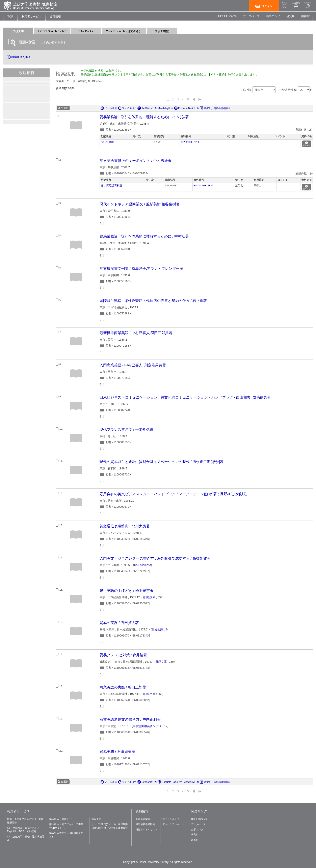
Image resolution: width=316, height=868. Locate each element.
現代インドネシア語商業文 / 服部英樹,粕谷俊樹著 (140, 204)
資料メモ (307, 144)
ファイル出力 (127, 108)
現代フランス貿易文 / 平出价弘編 (126, 430)
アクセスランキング (173, 824)
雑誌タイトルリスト (147, 830)
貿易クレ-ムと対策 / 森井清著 (123, 655)
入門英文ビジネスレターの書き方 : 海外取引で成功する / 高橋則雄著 (155, 558)
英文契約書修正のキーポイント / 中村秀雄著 (136, 161)
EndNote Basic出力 (187, 108)
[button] (31, 17)
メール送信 (109, 108)
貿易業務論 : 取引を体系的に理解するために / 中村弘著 (144, 117)
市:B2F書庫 (107, 142)
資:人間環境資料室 (111, 186)
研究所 (291, 16)
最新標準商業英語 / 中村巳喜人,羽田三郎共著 (136, 333)
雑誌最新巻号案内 (145, 824)
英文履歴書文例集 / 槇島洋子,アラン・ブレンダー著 (141, 269)
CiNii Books (86, 31)
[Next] (194, 100)
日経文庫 (150, 597)
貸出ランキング (171, 819)
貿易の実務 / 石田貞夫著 (119, 623)
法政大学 (18, 31)
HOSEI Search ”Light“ (52, 31)
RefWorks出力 (147, 108)
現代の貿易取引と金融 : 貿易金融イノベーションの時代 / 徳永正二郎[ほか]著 (162, 462)
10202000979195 (190, 142)
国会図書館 (162, 31)
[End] (200, 100)
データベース (251, 16)
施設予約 (96, 819)
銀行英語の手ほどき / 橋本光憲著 (126, 591)
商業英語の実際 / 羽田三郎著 (123, 687)
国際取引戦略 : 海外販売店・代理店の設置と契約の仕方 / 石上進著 (153, 301)
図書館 (305, 16)
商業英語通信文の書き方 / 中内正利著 (130, 719)
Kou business (142, 565)
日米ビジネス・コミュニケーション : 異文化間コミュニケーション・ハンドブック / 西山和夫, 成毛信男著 (185, 397)
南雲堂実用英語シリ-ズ (147, 726)
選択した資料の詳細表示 (215, 108)
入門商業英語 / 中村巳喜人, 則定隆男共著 (133, 365)
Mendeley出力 (165, 108)
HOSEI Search (227, 16)
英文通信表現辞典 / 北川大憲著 (125, 526)
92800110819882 (203, 186)
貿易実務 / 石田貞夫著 (117, 752)
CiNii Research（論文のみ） (124, 31)
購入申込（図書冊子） (61, 819)
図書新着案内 (143, 819)
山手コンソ (273, 16)
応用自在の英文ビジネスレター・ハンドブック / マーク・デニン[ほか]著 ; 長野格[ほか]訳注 (173, 494)
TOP (10, 17)
